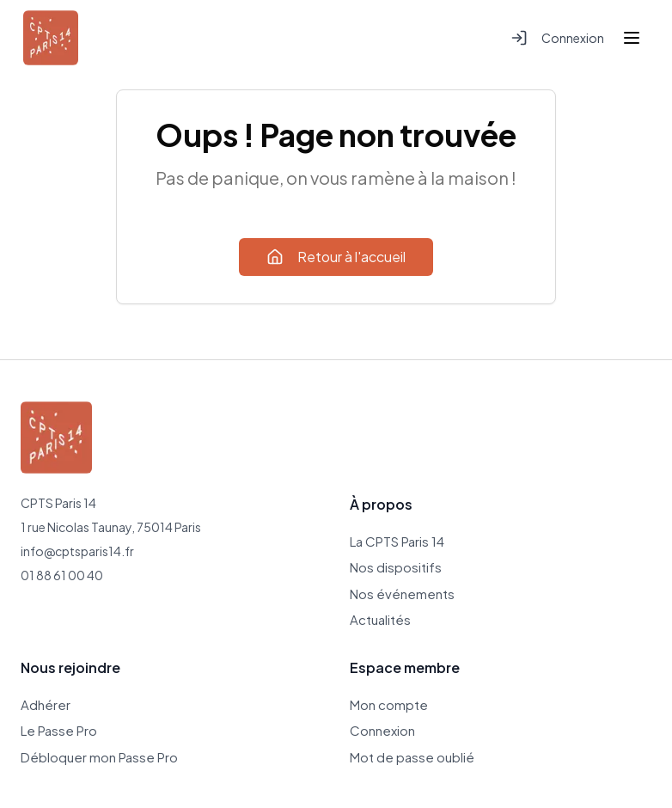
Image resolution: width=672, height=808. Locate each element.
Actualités (380, 619)
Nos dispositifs (396, 567)
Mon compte (389, 704)
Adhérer (46, 704)
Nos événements (402, 594)
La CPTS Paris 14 (397, 541)
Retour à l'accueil (336, 257)
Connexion (557, 38)
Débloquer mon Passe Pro (99, 757)
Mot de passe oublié (412, 757)
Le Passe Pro (59, 730)
